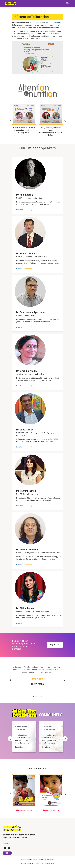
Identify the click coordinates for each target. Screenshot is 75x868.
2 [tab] (36, 696)
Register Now (55, 645)
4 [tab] (42, 696)
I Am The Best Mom (35, 859)
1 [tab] (33, 696)
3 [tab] (39, 696)
